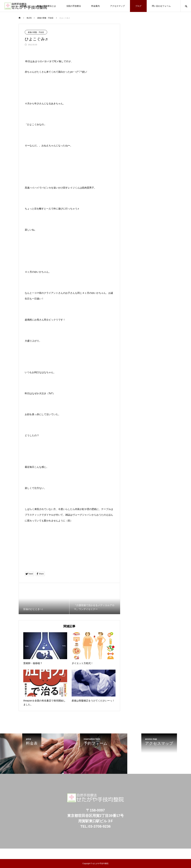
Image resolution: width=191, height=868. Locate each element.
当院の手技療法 (74, 6)
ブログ (138, 6)
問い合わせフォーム (161, 6)
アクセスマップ (117, 6)
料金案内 (95, 6)
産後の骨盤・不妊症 (36, 32)
